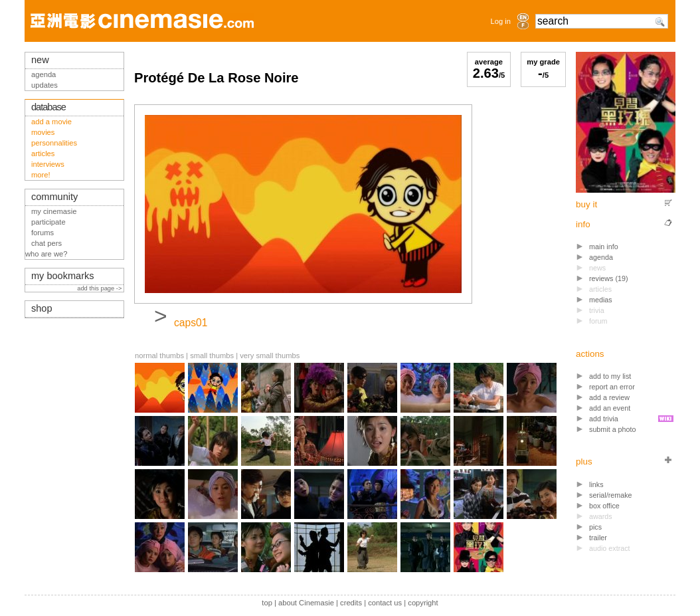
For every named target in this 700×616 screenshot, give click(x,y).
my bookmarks (63, 276)
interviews (48, 164)
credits (351, 603)
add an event (610, 408)
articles (43, 154)
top (267, 603)
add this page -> (100, 288)
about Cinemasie (306, 603)
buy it (586, 204)
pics (595, 527)
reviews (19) (609, 278)
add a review (609, 397)
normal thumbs (159, 356)
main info (604, 247)
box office (604, 506)
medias (601, 300)
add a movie (51, 122)
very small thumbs (270, 356)
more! (41, 175)
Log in (501, 21)
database (48, 107)
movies (43, 132)
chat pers (46, 243)
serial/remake (611, 495)
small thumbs (212, 356)
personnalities (54, 143)
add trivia (604, 419)
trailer (598, 538)
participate (48, 222)
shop (42, 308)
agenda (601, 257)
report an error (612, 387)
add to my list (610, 376)
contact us (385, 603)
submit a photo (613, 429)
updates (44, 85)
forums (43, 233)
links (596, 484)
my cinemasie (54, 211)
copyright (423, 603)
